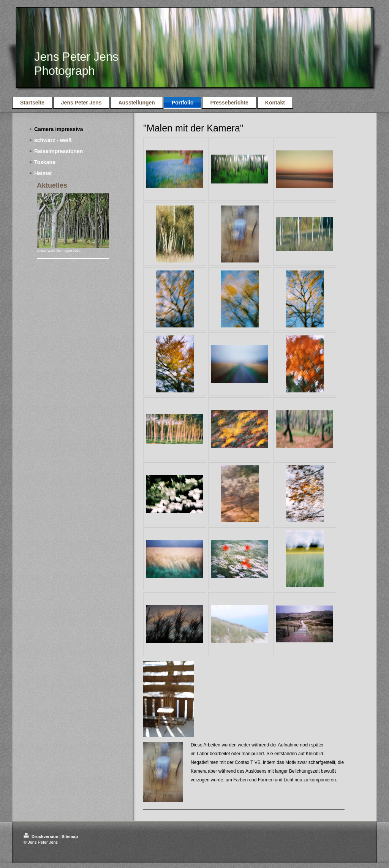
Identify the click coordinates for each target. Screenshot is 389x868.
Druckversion (41, 836)
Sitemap (70, 836)
